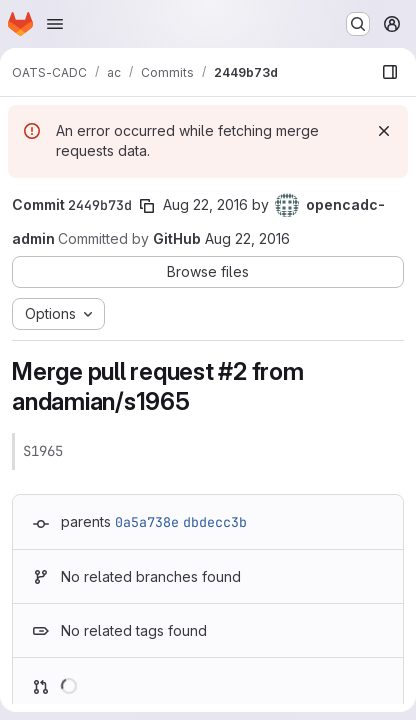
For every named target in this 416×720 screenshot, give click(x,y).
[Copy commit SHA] (147, 206)
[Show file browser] (390, 72)
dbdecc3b (215, 522)
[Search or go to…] (358, 24)
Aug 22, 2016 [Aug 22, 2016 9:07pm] (205, 204)
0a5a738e (147, 522)
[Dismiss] (384, 131)
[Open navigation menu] (55, 24)
